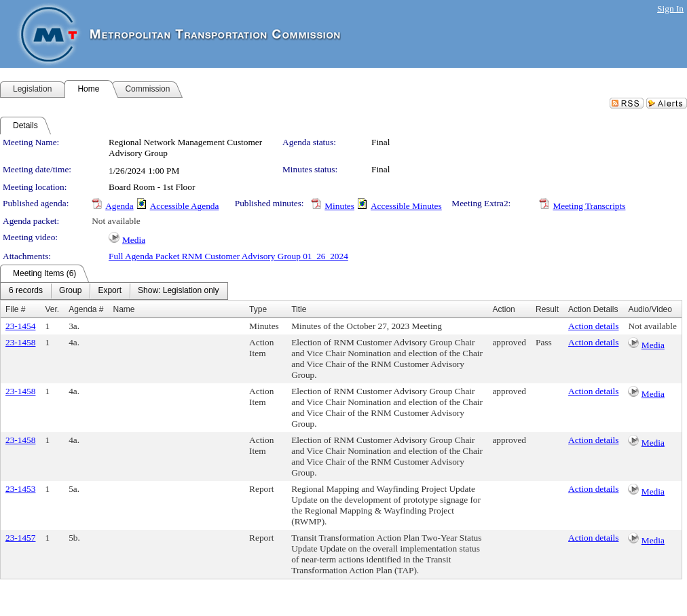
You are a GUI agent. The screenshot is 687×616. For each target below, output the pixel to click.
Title (299, 309)
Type (258, 309)
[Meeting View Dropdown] (178, 291)
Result (547, 309)
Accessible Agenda (185, 206)
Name (124, 309)
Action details (593, 326)
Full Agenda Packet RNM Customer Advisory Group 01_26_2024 (228, 256)
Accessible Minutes (406, 206)
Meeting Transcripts (589, 206)
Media (134, 240)
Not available (116, 221)
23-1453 (20, 489)
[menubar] (114, 291)
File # (15, 309)
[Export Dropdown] (110, 291)
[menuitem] (26, 291)
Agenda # (86, 309)
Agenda (119, 206)
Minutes (339, 206)
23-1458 (20, 342)
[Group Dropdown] (70, 291)
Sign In (670, 8)
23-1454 (20, 326)
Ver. (52, 309)
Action (503, 309)
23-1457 (20, 538)
